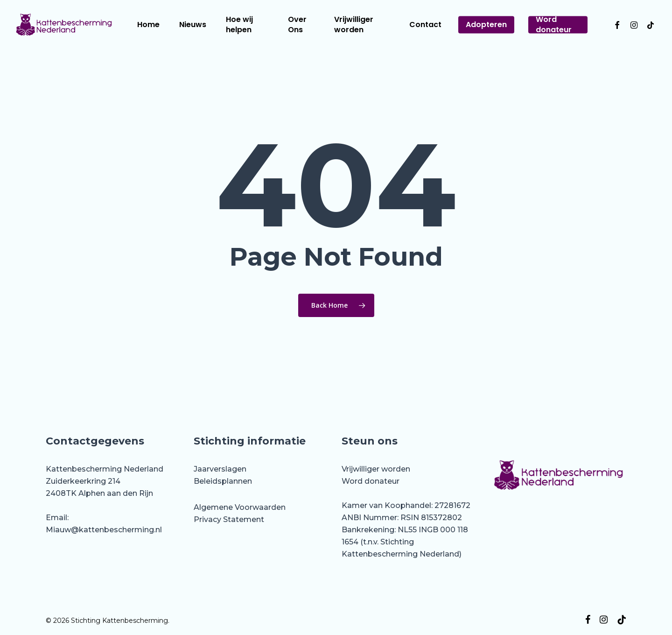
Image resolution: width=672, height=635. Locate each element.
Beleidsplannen (223, 481)
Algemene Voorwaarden (240, 507)
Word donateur (371, 481)
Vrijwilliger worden (376, 469)
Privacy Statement (229, 519)
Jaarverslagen (220, 469)
